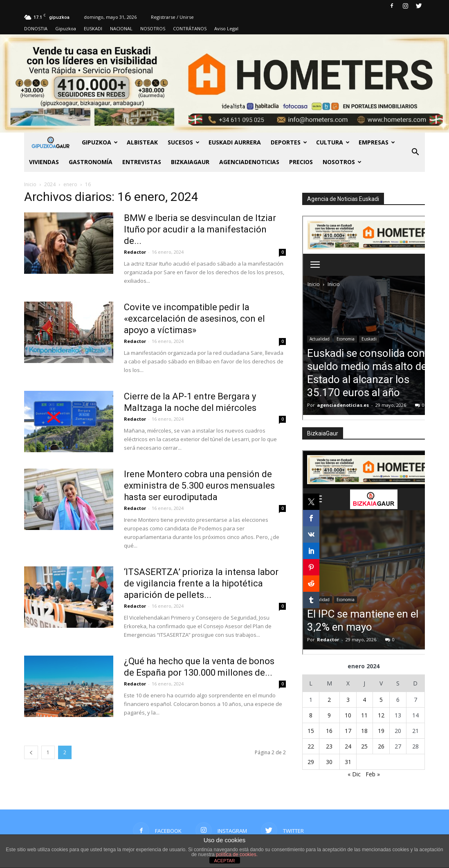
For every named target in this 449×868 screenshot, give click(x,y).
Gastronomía (91, 162)
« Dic (354, 774)
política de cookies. (237, 854)
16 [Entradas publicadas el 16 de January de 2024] (329, 731)
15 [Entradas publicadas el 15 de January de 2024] (311, 731)
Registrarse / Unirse (172, 17)
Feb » (373, 774)
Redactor (135, 252)
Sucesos (184, 142)
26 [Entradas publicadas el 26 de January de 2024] (381, 746)
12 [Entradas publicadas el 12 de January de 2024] (381, 715)
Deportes (289, 142)
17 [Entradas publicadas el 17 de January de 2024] (348, 731)
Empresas (377, 142)
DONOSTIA (36, 28)
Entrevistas (142, 162)
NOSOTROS (153, 28)
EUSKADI (93, 28)
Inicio (30, 184)
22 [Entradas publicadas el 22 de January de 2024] (311, 746)
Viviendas (44, 162)
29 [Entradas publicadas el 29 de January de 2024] (311, 762)
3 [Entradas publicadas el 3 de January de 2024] (348, 700)
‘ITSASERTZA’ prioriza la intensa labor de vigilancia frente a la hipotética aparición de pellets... (201, 583)
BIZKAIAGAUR (190, 162)
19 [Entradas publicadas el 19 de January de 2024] (381, 731)
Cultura (333, 142)
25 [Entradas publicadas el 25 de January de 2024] (364, 746)
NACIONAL (121, 28)
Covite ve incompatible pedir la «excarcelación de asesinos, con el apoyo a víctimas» (194, 319)
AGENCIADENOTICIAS (249, 162)
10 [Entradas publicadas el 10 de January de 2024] (348, 715)
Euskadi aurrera (235, 142)
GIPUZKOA (100, 142)
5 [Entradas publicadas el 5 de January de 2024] (381, 700)
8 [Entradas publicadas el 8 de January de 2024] (311, 715)
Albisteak (142, 142)
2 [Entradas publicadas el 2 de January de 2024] (329, 700)
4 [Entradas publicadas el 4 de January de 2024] (364, 700)
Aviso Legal (226, 28)
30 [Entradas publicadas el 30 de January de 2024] (329, 762)
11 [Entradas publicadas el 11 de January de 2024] (364, 715)
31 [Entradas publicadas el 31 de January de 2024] (348, 762)
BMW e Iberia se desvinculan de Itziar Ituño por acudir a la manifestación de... (200, 229)
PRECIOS (301, 162)
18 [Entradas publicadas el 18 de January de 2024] (364, 731)
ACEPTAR (224, 861)
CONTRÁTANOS (190, 28)
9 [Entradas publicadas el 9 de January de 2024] (329, 715)
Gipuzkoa (66, 28)
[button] (415, 152)
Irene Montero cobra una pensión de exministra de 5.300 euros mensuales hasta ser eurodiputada (199, 486)
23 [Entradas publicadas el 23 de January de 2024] (329, 746)
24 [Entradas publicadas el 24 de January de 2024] (348, 746)
